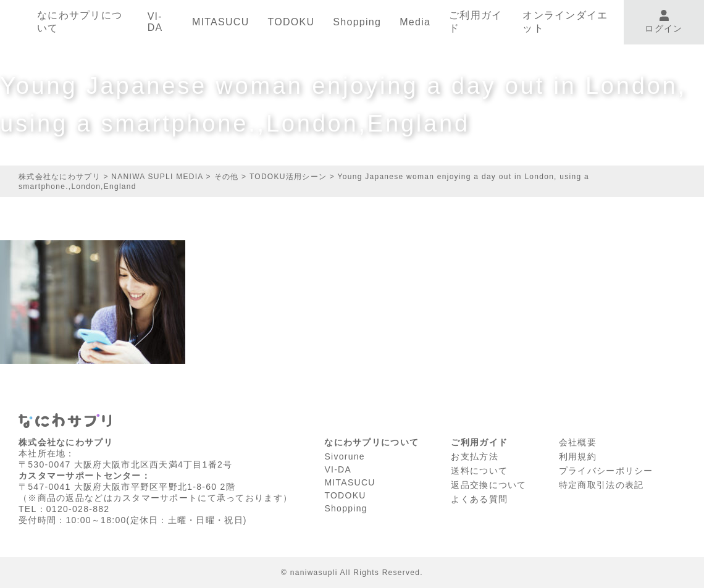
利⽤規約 (578, 456)
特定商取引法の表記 (601, 485)
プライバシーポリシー (606, 471)
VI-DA (155, 22)
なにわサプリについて (80, 22)
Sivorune (345, 456)
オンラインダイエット (565, 22)
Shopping (357, 22)
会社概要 (578, 442)
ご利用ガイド (476, 22)
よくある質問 (479, 499)
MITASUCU (221, 22)
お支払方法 (474, 456)
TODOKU (291, 22)
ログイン (664, 22)
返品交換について (488, 485)
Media (415, 22)
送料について (479, 471)
